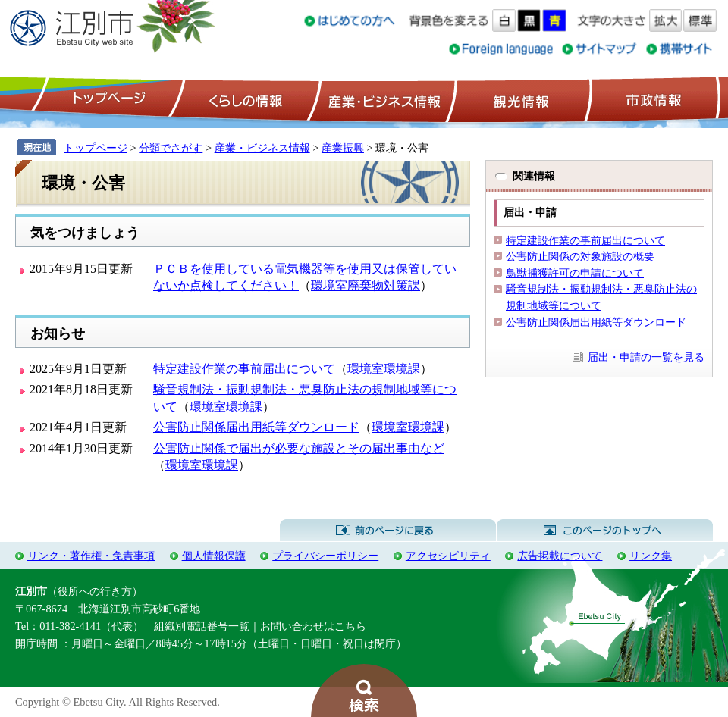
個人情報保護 (214, 556)
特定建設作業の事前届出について (244, 369)
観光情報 (519, 99)
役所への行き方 (95, 591)
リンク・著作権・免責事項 (91, 556)
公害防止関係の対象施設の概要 (580, 256)
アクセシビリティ (448, 556)
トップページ (107, 99)
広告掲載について (560, 556)
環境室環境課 (384, 369)
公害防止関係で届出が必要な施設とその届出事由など (299, 448)
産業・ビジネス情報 (381, 99)
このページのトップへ (605, 531)
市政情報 (652, 99)
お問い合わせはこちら (313, 626)
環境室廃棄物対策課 (366, 285)
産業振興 (343, 148)
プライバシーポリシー (325, 556)
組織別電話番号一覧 (202, 626)
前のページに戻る (388, 531)
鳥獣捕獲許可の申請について (575, 273)
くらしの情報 (244, 99)
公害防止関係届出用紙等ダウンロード (256, 427)
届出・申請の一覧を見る (646, 357)
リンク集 (651, 556)
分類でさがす (171, 148)
